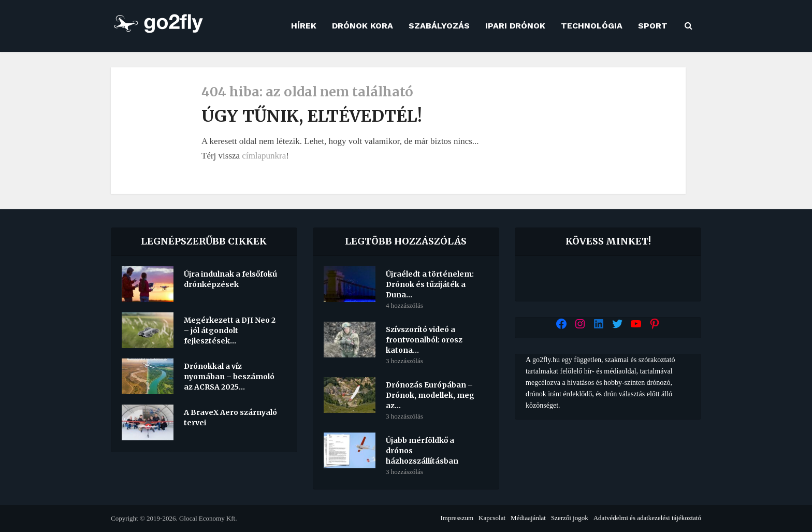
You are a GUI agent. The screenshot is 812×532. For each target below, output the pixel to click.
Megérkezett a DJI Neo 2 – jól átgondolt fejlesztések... (230, 330)
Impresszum (457, 518)
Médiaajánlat (528, 518)
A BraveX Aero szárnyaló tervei (230, 418)
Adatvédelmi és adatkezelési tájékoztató (647, 518)
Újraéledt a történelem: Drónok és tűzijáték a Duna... (430, 284)
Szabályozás (439, 26)
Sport (653, 26)
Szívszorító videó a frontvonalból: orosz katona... (424, 340)
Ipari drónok (515, 26)
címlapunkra (264, 156)
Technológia (592, 26)
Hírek (304, 26)
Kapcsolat (492, 518)
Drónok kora (363, 26)
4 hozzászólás (404, 305)
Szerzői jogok (570, 518)
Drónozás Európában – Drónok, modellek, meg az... (430, 395)
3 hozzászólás (404, 361)
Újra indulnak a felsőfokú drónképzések (230, 279)
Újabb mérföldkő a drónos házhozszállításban (422, 451)
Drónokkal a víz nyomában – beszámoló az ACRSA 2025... (229, 377)
